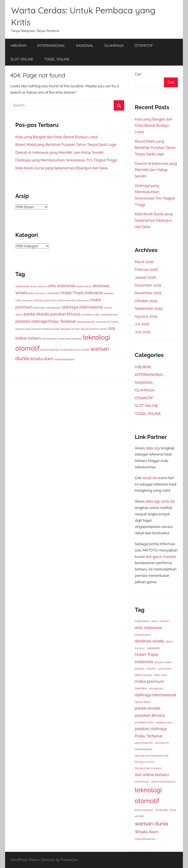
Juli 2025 (142, 324)
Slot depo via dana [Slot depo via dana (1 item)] (70, 329)
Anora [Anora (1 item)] (34, 286)
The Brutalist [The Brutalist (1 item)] (66, 350)
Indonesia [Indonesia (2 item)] (94, 293)
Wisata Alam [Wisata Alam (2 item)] (42, 359)
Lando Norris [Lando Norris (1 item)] (51, 300)
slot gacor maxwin (161, 557)
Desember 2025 (148, 285)
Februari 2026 (146, 269)
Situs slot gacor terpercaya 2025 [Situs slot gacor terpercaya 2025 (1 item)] (43, 329)
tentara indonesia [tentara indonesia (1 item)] (50, 350)
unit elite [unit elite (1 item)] (85, 350)
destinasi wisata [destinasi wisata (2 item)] (149, 641)
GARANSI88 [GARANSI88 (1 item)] (53, 293)
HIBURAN (19, 45)
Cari (138, 74)
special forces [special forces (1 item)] (50, 339)
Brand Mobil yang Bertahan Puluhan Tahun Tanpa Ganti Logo (66, 145)
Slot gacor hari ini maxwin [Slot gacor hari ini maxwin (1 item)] (94, 329)
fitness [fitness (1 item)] (32, 293)
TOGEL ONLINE (57, 59)
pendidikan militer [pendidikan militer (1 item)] (90, 315)
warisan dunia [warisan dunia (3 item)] (151, 824)
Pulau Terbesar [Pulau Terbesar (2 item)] (62, 321)
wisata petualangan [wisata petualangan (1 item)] (64, 359)
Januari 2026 (145, 277)
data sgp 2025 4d (160, 501)
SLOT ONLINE (22, 59)
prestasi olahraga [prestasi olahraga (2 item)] (31, 321)
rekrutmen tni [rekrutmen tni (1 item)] (103, 322)
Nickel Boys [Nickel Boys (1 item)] (39, 308)
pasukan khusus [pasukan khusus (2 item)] (65, 314)
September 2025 (149, 308)
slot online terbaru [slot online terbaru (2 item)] (152, 775)
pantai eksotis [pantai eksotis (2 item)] (36, 314)
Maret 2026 (144, 262)
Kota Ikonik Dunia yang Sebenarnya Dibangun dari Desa (62, 168)
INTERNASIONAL (51, 45)
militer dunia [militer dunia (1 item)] (83, 300)
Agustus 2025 (146, 316)
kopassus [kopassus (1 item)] (28, 300)
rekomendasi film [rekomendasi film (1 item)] (86, 322)
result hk (149, 478)
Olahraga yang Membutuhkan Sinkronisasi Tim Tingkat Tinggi (66, 160)
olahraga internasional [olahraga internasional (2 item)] (82, 307)
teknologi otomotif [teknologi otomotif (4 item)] (148, 795)
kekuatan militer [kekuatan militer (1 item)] (163, 662)
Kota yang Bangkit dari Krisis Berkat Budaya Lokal (57, 137)
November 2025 (148, 293)
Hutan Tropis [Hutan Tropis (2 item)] (72, 293)
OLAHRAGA (114, 45)
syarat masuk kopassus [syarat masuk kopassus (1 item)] (70, 339)
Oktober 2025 (146, 301)
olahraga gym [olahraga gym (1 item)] (54, 308)
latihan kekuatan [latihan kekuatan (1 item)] (67, 300)
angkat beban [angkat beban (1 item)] (23, 286)
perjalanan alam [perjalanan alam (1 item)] (109, 315)
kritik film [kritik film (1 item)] (38, 300)
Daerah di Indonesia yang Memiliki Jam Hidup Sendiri (59, 152)
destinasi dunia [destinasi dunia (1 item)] (84, 286)
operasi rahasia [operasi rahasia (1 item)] (143, 702)
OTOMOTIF (144, 45)
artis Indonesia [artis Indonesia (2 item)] (62, 286)
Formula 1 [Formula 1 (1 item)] (41, 293)
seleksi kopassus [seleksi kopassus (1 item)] (144, 749)
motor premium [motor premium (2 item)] (149, 681)
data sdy (153, 448)
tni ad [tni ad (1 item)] (77, 350)
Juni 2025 (143, 332)
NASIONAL (85, 45)
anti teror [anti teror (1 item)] (43, 286)
